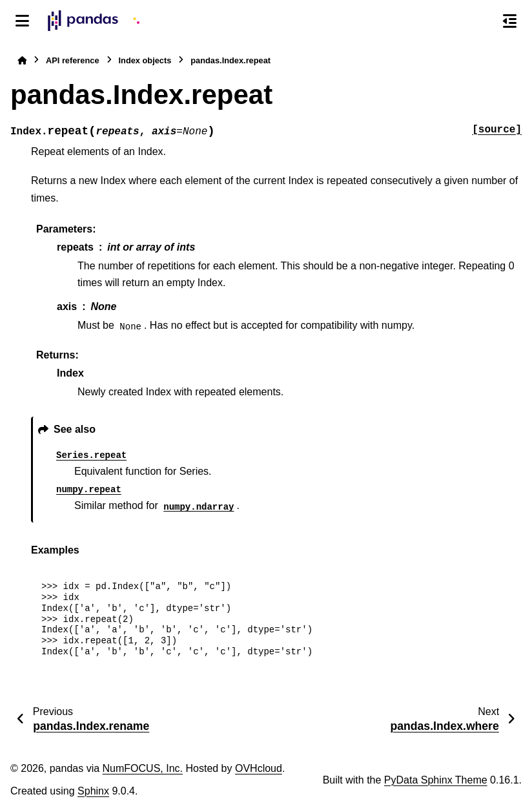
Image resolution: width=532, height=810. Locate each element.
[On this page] (510, 21)
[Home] (22, 60)
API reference (73, 60)
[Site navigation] (22, 21)
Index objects (145, 60)
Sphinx (93, 791)
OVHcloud (259, 768)
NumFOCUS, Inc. (143, 768)
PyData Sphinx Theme (436, 780)
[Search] (482, 21)
